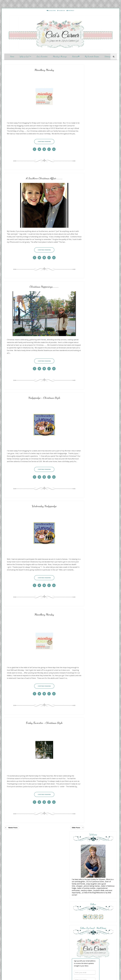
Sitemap (107, 57)
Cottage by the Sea (94, 350)
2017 (49, 861)
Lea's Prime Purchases (99, 455)
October (51, 897)
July (50, 904)
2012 (49, 871)
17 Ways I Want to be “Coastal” (97, 338)
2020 (49, 855)
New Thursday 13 (93, 365)
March (51, 912)
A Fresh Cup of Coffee (95, 342)
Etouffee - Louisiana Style (100, 438)
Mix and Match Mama (95, 336)
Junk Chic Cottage (94, 357)
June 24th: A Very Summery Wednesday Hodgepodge (96, 392)
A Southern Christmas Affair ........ (41, 179)
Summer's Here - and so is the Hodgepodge (97, 345)
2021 (49, 853)
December (52, 873)
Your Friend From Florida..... (97, 389)
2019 (49, 857)
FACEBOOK (61, 11)
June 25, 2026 (91, 366)
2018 (49, 859)
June (50, 906)
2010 (49, 920)
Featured (75, 57)
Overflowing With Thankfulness (99, 383)
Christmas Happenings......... (41, 286)
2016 (49, 863)
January (51, 916)
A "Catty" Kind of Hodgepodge (101, 541)
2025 (49, 845)
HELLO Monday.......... (99, 420)
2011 (49, 918)
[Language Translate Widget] (16, 846)
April (50, 910)
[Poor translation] (7, 951)
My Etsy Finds (97, 472)
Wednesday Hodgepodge (41, 501)
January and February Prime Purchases (103, 524)
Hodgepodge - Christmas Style (41, 394)
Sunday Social (53, 894)
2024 (49, 847)
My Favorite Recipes (92, 57)
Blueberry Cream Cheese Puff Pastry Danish (97, 331)
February (52, 914)
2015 (49, 865)
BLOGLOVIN (51, 11)
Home (12, 57)
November (52, 896)
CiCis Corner (60, 933)
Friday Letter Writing (99, 575)
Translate (19, 849)
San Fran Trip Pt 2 (93, 379)
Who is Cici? (24, 57)
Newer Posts (13, 821)
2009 (49, 922)
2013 (49, 869)
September (52, 900)
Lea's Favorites (42, 57)
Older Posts (70, 821)
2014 (49, 867)
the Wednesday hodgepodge (97, 385)
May (50, 908)
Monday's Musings (60, 57)
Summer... (90, 352)
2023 (49, 849)
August (51, 902)
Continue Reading (41, 141)
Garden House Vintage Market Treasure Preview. (97, 359)
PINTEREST (70, 11)
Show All (112, 397)
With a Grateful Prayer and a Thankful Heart (98, 327)
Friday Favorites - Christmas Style (41, 717)
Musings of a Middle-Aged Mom (99, 371)
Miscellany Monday (41, 71)
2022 (49, 851)
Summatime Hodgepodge (96, 372)
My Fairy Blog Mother (66, 935)
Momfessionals (93, 377)
